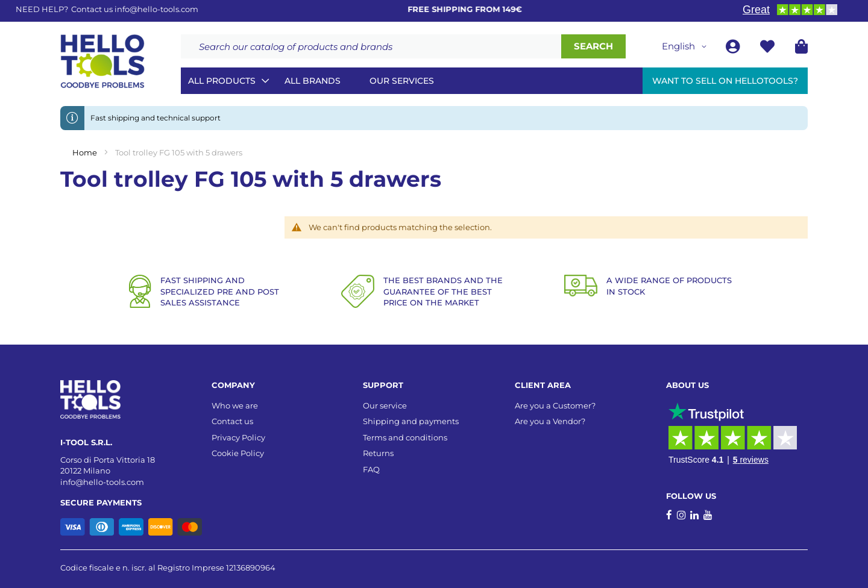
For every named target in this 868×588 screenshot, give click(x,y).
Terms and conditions (405, 437)
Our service (385, 405)
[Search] (593, 46)
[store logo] (102, 61)
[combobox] (371, 46)
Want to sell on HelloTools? (725, 81)
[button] (686, 46)
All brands (313, 81)
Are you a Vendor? (550, 421)
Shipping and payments (411, 421)
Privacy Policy (238, 437)
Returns (378, 453)
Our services (402, 81)
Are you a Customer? (555, 405)
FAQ (371, 469)
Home (86, 152)
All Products (222, 81)
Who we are (235, 405)
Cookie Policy (238, 453)
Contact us (232, 421)
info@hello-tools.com (156, 9)
